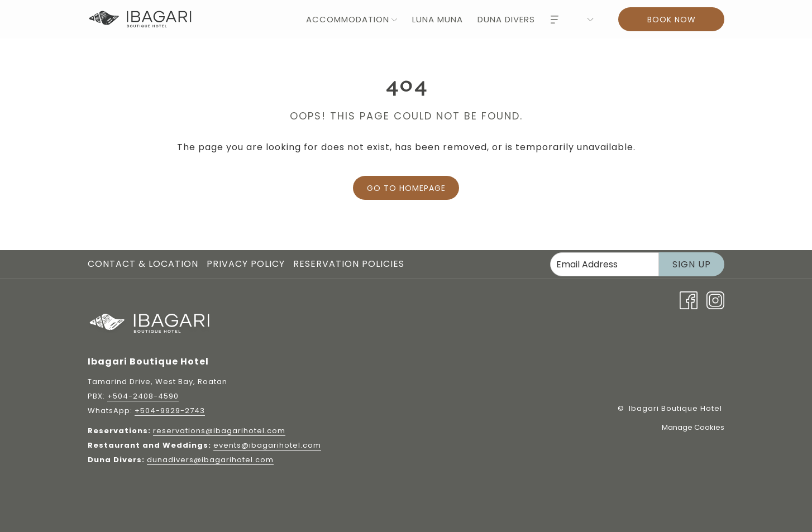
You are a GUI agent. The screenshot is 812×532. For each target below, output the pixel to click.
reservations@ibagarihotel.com (219, 431)
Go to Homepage (406, 188)
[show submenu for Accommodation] (394, 19)
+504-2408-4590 (143, 396)
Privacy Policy (246, 264)
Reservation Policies (349, 264)
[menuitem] (345, 19)
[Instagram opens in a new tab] (715, 299)
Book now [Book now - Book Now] (672, 20)
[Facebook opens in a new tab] (689, 299)
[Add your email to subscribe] (605, 264)
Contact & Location (143, 264)
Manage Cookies (693, 427)
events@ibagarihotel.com (267, 445)
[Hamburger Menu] (555, 19)
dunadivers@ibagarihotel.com (210, 460)
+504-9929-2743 (170, 411)
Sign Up (692, 264)
